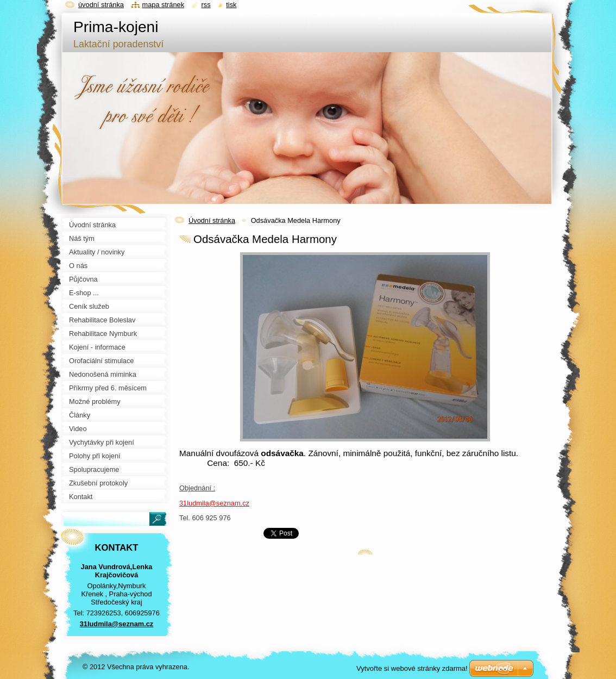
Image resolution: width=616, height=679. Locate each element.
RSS (206, 5)
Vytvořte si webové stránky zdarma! (412, 668)
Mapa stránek (164, 5)
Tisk (231, 5)
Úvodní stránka (212, 220)
